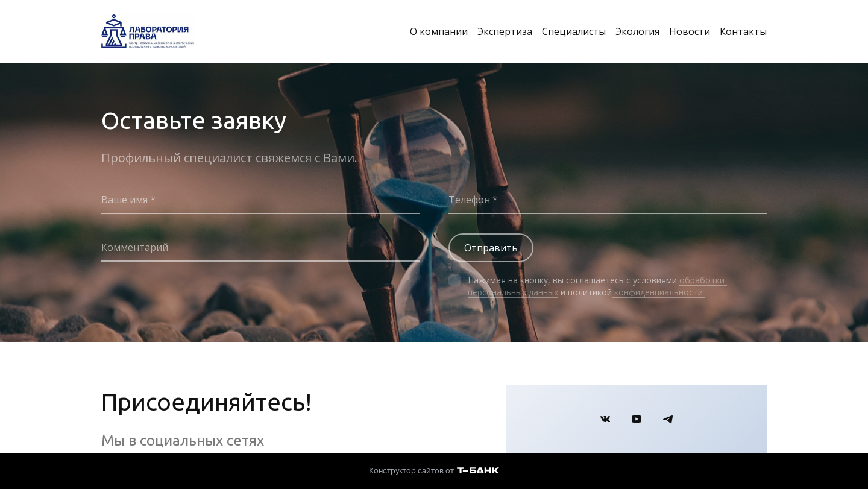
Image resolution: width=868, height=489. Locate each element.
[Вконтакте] (605, 419)
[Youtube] (637, 419)
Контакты (743, 31)
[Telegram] (668, 419)
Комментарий (135, 247)
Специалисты (574, 31)
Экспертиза (505, 31)
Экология (637, 31)
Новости (690, 31)
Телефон (470, 200)
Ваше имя (126, 200)
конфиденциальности (659, 292)
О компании (439, 31)
